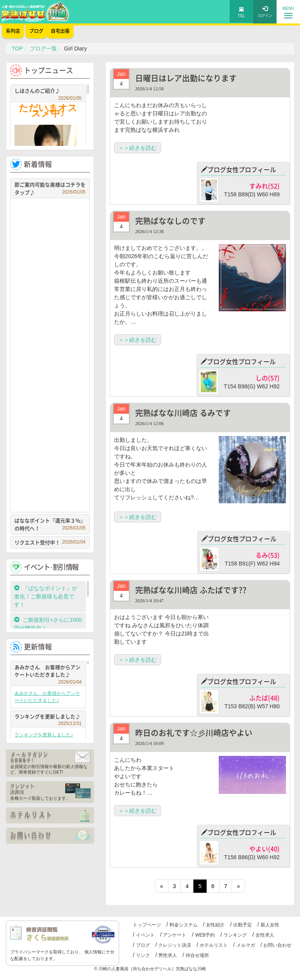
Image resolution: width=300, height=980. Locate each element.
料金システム (184, 925)
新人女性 (270, 925)
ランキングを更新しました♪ (48, 717)
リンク (143, 955)
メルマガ (246, 945)
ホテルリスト (214, 945)
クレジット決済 (175, 945)
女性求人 (265, 935)
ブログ (143, 945)
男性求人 (168, 955)
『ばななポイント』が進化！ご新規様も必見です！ (46, 596)
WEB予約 (205, 935)
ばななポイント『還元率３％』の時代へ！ (50, 524)
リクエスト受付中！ (50, 542)
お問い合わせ (277, 945)
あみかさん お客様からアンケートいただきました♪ (48, 672)
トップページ (147, 925)
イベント (145, 935)
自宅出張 (60, 31)
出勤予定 (243, 925)
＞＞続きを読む (137, 148)
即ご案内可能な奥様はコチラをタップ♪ (50, 188)
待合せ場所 (197, 955)
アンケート (175, 935)
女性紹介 (215, 925)
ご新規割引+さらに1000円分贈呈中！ (48, 624)
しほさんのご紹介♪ (48, 92)
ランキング (235, 935)
